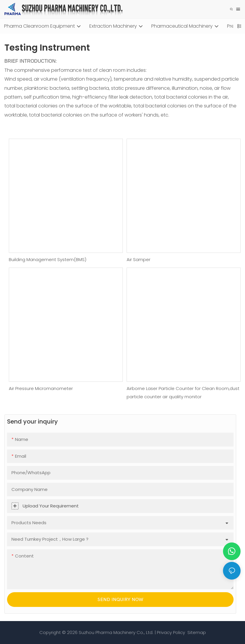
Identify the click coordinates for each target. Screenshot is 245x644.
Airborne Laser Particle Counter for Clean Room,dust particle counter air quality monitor (183, 393)
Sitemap (196, 632)
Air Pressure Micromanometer (41, 388)
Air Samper (139, 259)
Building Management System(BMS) (48, 259)
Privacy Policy (171, 632)
